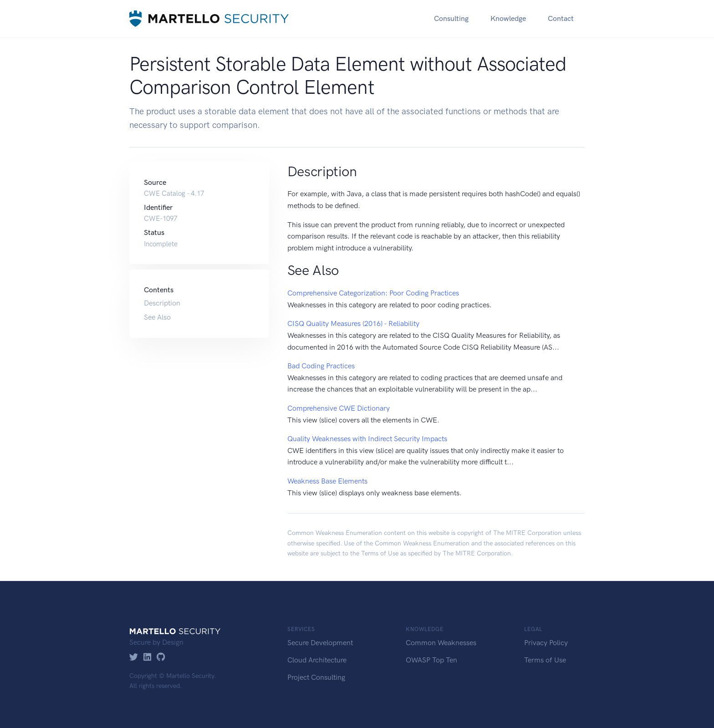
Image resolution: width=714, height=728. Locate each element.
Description (162, 303)
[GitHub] (161, 658)
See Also (157, 317)
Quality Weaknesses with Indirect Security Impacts (367, 439)
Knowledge (508, 18)
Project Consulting (316, 677)
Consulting (451, 18)
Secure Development (320, 643)
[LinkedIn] (147, 658)
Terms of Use (380, 553)
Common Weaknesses (441, 643)
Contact (561, 18)
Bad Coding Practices (321, 366)
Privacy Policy (546, 643)
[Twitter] (134, 658)
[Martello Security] (209, 18)
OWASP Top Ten (431, 660)
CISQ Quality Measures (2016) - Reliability (353, 323)
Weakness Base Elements (327, 481)
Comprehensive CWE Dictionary (339, 408)
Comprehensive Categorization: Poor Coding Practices (373, 293)
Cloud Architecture (317, 660)
